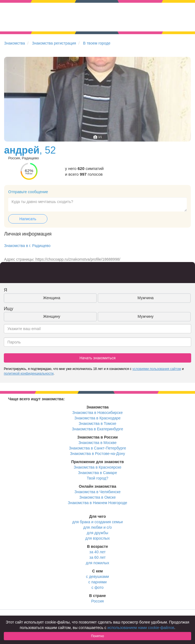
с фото (97, 587)
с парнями (98, 582)
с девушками (97, 577)
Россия (97, 601)
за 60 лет (97, 557)
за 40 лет (97, 552)
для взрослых (97, 538)
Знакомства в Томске (97, 424)
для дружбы (97, 533)
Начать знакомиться (97, 358)
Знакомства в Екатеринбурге (98, 429)
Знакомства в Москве (97, 443)
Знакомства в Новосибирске (97, 413)
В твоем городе (97, 43)
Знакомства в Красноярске (97, 467)
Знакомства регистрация (54, 43)
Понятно (97, 636)
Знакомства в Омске (98, 497)
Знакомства (15, 43)
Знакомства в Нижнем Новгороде (98, 503)
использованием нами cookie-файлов (141, 628)
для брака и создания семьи (98, 522)
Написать (28, 219)
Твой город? (98, 478)
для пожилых (97, 563)
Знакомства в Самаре (97, 473)
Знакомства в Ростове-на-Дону (98, 454)
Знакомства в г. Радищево (27, 246)
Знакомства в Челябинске (97, 492)
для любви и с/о (97, 527)
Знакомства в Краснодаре (98, 418)
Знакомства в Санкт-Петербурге (98, 448)
